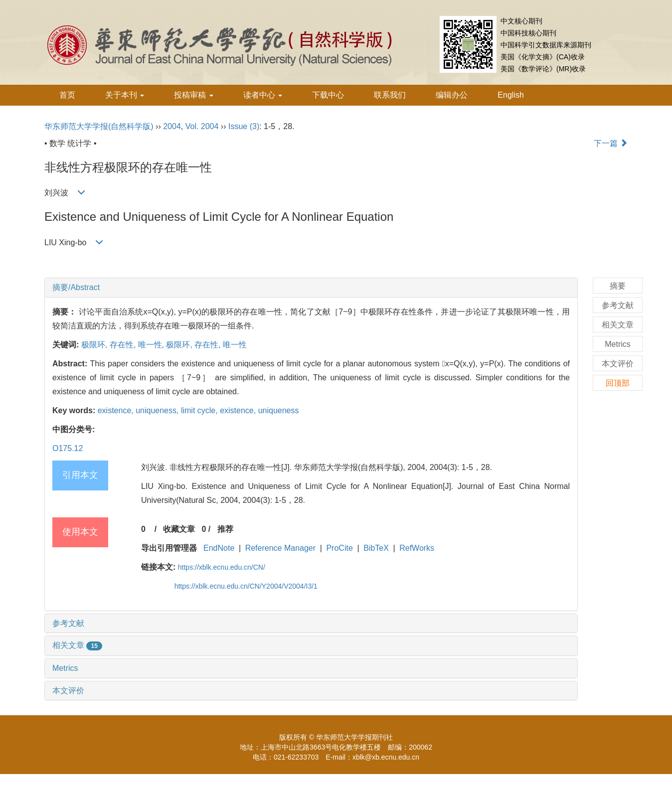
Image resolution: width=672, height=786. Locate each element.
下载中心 (328, 95)
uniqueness (279, 410)
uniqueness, (158, 410)
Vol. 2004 (202, 126)
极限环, (95, 345)
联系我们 (390, 95)
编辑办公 (452, 95)
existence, (117, 410)
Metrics (65, 668)
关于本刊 (125, 95)
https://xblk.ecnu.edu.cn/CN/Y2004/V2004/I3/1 (246, 586)
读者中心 (263, 95)
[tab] (311, 288)
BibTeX (376, 548)
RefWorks (417, 548)
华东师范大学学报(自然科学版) (99, 126)
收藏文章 (179, 529)
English (510, 95)
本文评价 (68, 691)
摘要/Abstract (76, 287)
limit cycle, (200, 410)
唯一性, (152, 345)
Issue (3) (244, 126)
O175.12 (68, 448)
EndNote (219, 548)
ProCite (339, 548)
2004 (172, 126)
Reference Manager (280, 548)
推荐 (225, 529)
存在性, (124, 345)
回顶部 (618, 383)
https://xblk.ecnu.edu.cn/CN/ (222, 567)
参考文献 (68, 623)
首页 (67, 95)
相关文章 (77, 645)
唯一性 (235, 345)
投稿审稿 (193, 95)
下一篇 (611, 143)
